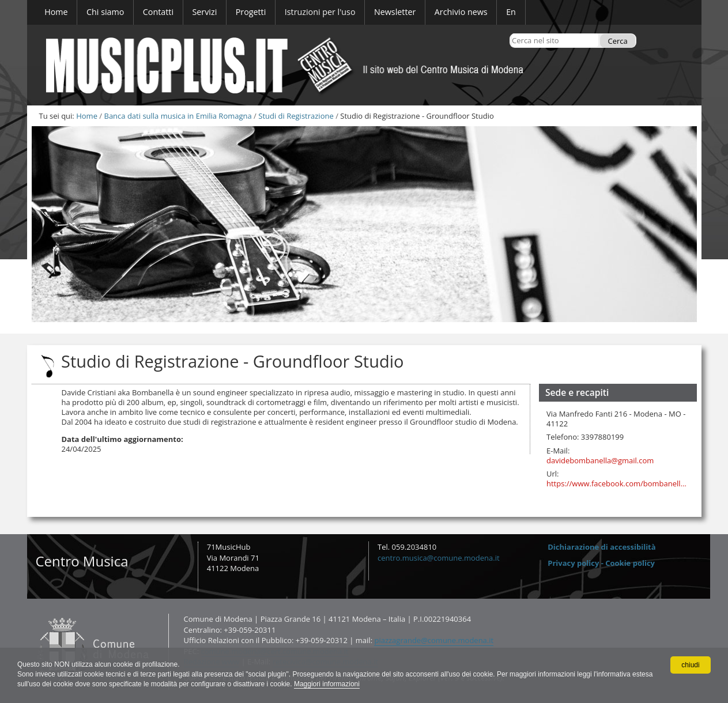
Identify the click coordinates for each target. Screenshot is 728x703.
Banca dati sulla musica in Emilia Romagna (178, 116)
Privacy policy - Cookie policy (601, 563)
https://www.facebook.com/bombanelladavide (618, 484)
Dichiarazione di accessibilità (601, 547)
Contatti (34, 613)
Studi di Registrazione (296, 116)
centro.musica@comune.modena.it (439, 558)
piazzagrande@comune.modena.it (434, 640)
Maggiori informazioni (327, 684)
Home (87, 116)
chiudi (690, 665)
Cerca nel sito (512, 33)
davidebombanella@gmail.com (600, 461)
